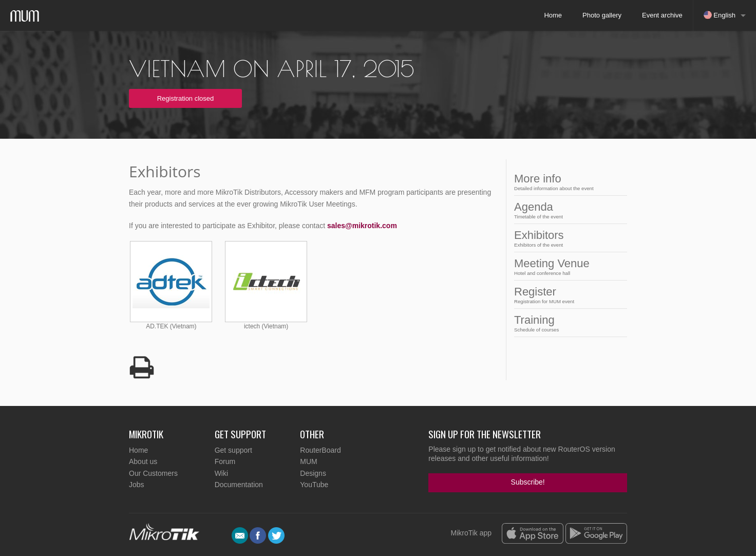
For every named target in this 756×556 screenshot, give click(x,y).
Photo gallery (602, 15)
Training (568, 323)
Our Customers (153, 473)
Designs (313, 473)
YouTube (314, 485)
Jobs (137, 485)
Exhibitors (568, 238)
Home (553, 15)
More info (568, 182)
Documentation (239, 485)
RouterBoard (320, 450)
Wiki (221, 473)
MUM (308, 461)
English (720, 15)
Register (568, 295)
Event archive (662, 15)
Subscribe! (528, 482)
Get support (233, 450)
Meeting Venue (568, 266)
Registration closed (186, 98)
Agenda (568, 210)
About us (143, 461)
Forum (225, 461)
